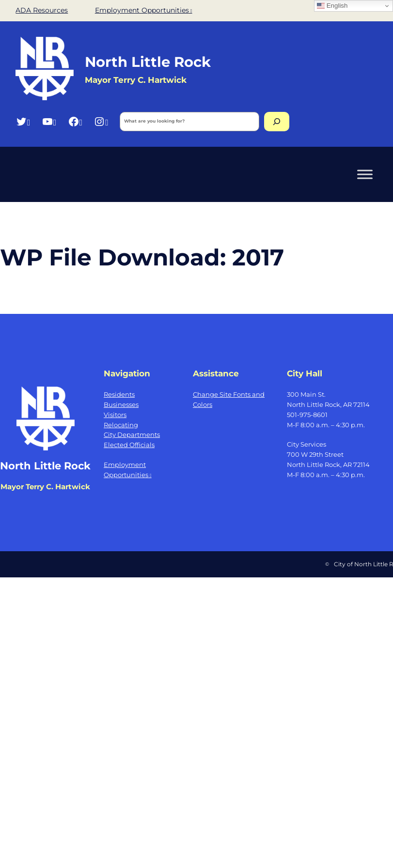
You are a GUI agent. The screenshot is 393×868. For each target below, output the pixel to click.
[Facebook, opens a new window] (75, 121)
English (332, 6)
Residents (119, 394)
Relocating (121, 425)
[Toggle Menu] (365, 174)
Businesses (121, 404)
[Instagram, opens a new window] (101, 121)
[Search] (277, 122)
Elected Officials (129, 445)
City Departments (132, 434)
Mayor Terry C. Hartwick (45, 487)
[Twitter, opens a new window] (23, 121)
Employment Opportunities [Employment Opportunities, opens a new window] (144, 10)
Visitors (115, 415)
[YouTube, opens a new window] (49, 121)
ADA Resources (42, 10)
